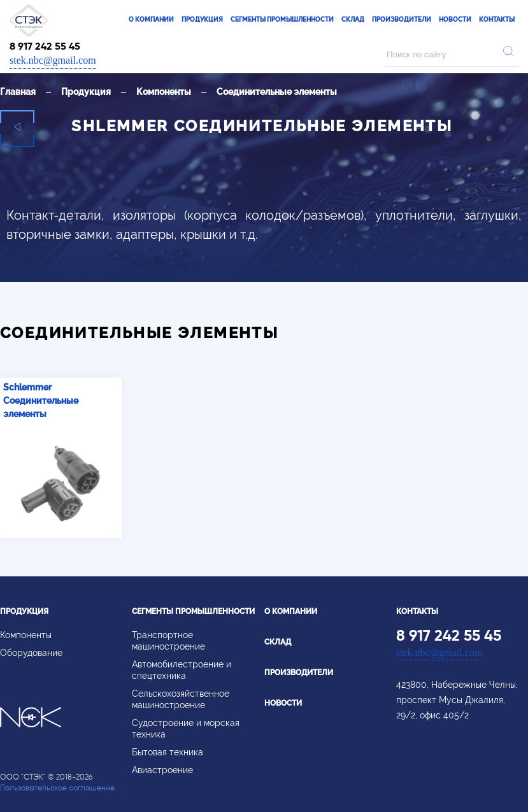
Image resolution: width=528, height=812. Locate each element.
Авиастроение (162, 770)
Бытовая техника (168, 752)
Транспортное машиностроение (168, 641)
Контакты (497, 19)
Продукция (202, 19)
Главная (18, 92)
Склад (353, 19)
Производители (402, 19)
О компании (151, 19)
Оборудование (31, 653)
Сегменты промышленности (282, 19)
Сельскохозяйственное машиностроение (181, 699)
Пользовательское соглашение (57, 787)
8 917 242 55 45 (45, 46)
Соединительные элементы (277, 92)
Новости (455, 19)
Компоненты (164, 92)
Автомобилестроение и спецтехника (182, 670)
